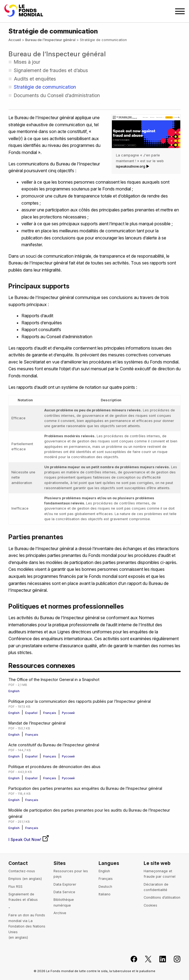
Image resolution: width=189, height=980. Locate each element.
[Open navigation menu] (180, 11)
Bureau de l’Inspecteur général (50, 40)
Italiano (105, 894)
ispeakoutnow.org (131, 166)
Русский (68, 713)
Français (50, 713)
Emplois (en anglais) (25, 879)
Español (32, 713)
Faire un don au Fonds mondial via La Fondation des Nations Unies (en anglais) (27, 926)
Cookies (150, 905)
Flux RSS (15, 887)
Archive (60, 913)
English (14, 691)
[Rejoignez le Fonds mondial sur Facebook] (131, 959)
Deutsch (105, 887)
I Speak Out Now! (29, 839)
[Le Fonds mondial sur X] (145, 959)
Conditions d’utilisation (162, 897)
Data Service (64, 892)
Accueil (15, 40)
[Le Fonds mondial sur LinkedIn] (160, 959)
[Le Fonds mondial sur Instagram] (174, 959)
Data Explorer (65, 884)
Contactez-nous (22, 871)
